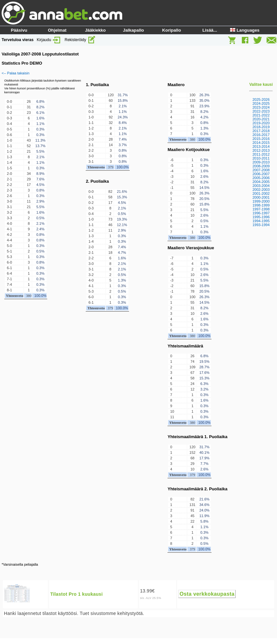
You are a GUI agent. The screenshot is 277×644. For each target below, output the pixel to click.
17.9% (204, 458)
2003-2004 (261, 186)
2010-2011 (261, 158)
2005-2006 (261, 178)
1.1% (40, 124)
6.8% (40, 101)
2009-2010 (261, 162)
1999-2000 (261, 201)
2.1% (40, 157)
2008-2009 (261, 166)
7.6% (40, 179)
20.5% (204, 199)
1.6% (40, 118)
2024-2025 (261, 103)
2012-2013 (261, 150)
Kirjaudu (49, 40)
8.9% (40, 174)
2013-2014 (261, 146)
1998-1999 (261, 205)
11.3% (40, 140)
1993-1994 (261, 225)
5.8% (204, 521)
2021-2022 (261, 115)
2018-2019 (261, 127)
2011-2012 (261, 154)
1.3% (122, 280)
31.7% (123, 95)
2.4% (40, 229)
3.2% (204, 389)
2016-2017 (261, 135)
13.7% (40, 146)
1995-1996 (261, 217)
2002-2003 (261, 190)
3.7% (123, 145)
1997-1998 (261, 209)
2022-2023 (261, 111)
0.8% (40, 190)
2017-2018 (261, 131)
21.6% (122, 192)
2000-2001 (261, 197)
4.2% (204, 117)
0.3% (40, 129)
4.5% (40, 185)
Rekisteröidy (80, 40)
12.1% (122, 225)
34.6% (204, 505)
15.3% (122, 197)
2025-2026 (261, 100)
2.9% (40, 201)
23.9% (204, 106)
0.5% (40, 218)
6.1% (40, 113)
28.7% (204, 367)
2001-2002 (261, 193)
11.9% (204, 516)
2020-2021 (261, 119)
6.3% (204, 384)
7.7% (204, 464)
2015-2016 (261, 139)
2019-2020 (261, 123)
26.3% (204, 95)
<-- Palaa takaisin (15, 73)
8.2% (40, 107)
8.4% (123, 123)
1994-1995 (261, 221)
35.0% (204, 100)
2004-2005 (261, 182)
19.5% (204, 361)
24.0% (204, 510)
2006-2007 (261, 174)
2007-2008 (261, 170)
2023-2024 (261, 107)
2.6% (204, 176)
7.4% (123, 139)
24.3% (123, 117)
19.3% (122, 219)
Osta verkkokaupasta (207, 594)
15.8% (123, 100)
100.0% (40, 296)
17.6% (204, 373)
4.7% (122, 253)
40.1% (204, 452)
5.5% (40, 151)
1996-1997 (261, 213)
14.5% (204, 188)
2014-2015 (261, 143)
